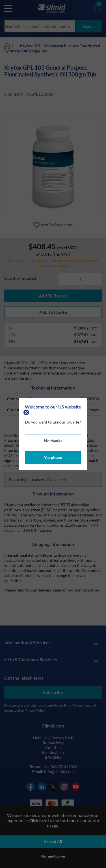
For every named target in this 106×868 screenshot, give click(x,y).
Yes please (53, 457)
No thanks (53, 441)
